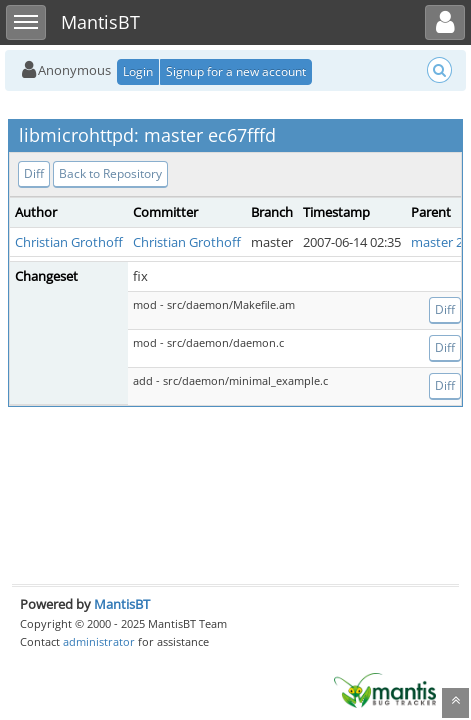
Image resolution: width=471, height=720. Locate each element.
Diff (34, 173)
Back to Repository (110, 173)
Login (138, 71)
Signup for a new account (236, 71)
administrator (99, 641)
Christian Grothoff (69, 242)
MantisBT (122, 604)
